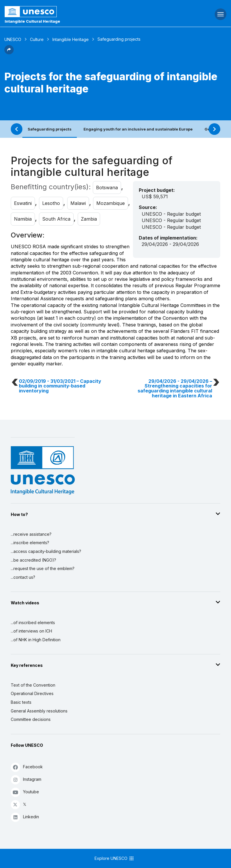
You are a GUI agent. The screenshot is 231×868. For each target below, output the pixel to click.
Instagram (26, 779)
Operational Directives (32, 693)
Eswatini (23, 203)
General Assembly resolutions (39, 711)
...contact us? (23, 577)
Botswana (107, 187)
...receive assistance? (31, 534)
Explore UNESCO (114, 858)
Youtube (25, 792)
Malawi (78, 203)
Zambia (89, 219)
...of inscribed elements (33, 623)
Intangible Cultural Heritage (32, 21)
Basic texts (21, 702)
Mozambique (111, 203)
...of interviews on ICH (31, 631)
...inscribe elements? (30, 543)
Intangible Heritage (71, 39)
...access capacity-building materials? (46, 551)
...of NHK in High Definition (36, 640)
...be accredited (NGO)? (33, 560)
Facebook (27, 767)
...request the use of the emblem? (43, 568)
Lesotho (51, 203)
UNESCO (13, 39)
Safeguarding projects (50, 129)
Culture (37, 39)
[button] (9, 53)
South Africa (56, 219)
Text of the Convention (33, 685)
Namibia (23, 219)
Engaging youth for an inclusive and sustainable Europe (138, 129)
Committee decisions (31, 719)
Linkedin (25, 817)
